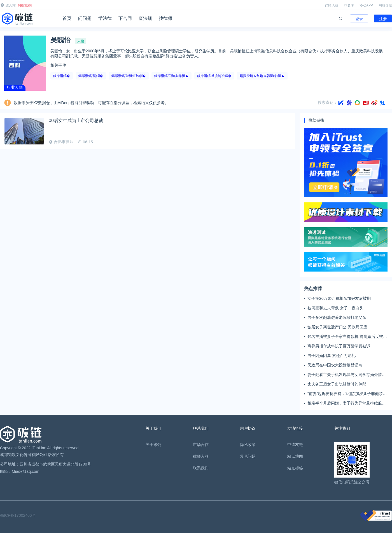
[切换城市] (25, 5)
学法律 (105, 18)
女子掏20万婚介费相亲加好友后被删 (339, 298)
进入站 (11, 5)
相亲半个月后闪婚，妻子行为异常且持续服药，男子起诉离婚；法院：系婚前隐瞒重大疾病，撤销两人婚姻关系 (347, 403)
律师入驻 (332, 5)
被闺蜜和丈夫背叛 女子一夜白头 (335, 308)
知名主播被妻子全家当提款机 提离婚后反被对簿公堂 (347, 337)
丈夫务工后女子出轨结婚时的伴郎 (337, 384)
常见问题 (248, 456)
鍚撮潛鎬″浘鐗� (91, 76)
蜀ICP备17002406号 (18, 515)
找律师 (165, 18)
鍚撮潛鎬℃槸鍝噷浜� (172, 76)
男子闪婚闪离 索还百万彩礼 (332, 356)
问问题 (85, 18)
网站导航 (385, 5)
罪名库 (349, 5)
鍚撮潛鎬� (62, 76)
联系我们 (201, 468)
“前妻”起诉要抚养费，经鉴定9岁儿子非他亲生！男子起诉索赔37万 (345, 394)
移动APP (366, 5)
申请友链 (295, 445)
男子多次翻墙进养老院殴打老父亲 (337, 317)
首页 (67, 18)
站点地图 (295, 456)
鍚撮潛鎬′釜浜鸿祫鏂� (214, 76)
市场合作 (201, 445)
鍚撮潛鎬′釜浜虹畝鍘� (129, 76)
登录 (359, 19)
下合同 (125, 18)
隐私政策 (248, 445)
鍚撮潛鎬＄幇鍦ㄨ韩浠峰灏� (262, 76)
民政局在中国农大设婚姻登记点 (335, 365)
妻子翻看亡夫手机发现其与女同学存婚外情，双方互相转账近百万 (347, 375)
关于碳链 (153, 445)
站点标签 (295, 468)
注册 (383, 19)
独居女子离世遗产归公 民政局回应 (337, 327)
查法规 (145, 18)
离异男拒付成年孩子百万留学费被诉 (339, 346)
